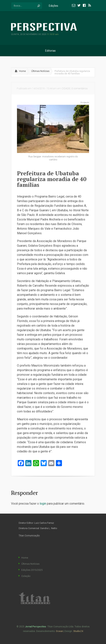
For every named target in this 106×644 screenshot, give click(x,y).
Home (22, 71)
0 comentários (80, 88)
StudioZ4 (78, 631)
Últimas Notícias (40, 71)
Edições (56, 6)
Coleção (26, 576)
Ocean (59, 631)
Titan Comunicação (29, 535)
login (43, 504)
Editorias (53, 51)
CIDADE (66, 88)
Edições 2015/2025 (32, 570)
